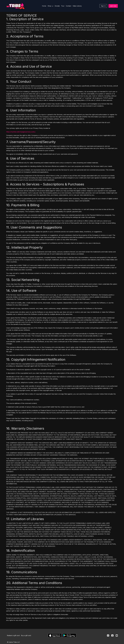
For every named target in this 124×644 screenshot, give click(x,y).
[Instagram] (108, 635)
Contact (69, 6)
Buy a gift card (26, 635)
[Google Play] (69, 635)
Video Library (77, 6)
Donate (57, 6)
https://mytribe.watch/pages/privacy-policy (21, 132)
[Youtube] (117, 635)
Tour (63, 6)
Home (44, 6)
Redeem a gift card (13, 635)
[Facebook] (112, 635)
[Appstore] (55, 635)
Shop (50, 6)
